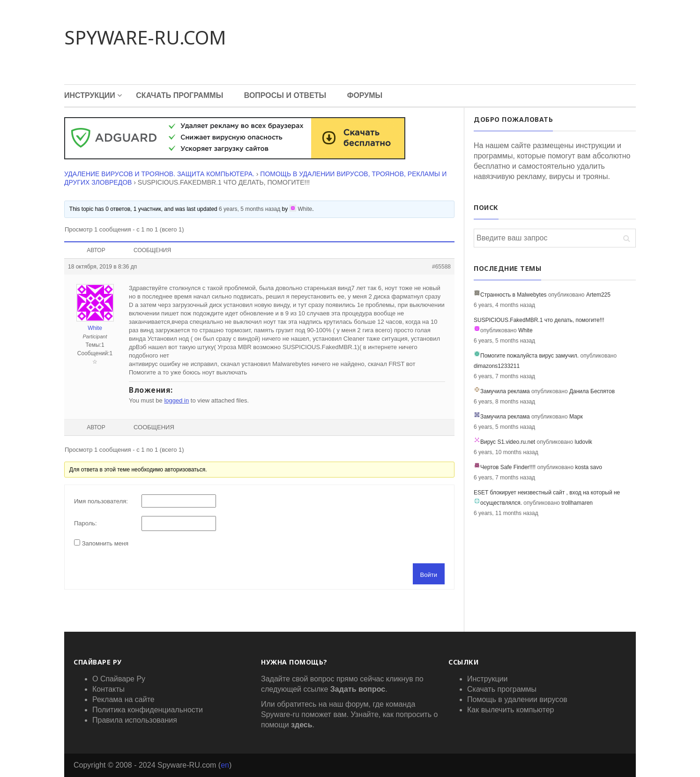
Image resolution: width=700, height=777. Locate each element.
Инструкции (90, 95)
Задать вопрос (358, 689)
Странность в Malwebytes (514, 295)
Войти (429, 575)
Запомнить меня (105, 543)
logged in (176, 400)
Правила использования (135, 720)
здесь (302, 725)
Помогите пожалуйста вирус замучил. (529, 356)
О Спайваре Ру (119, 679)
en (225, 765)
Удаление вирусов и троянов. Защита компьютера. (159, 174)
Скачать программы (179, 95)
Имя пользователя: (101, 501)
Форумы (365, 95)
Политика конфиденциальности (148, 710)
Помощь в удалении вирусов (517, 699)
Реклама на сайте (123, 699)
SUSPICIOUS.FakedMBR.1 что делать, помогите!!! (539, 320)
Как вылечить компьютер (510, 710)
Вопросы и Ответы (285, 95)
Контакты (108, 689)
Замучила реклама (505, 391)
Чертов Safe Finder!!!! (508, 467)
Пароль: (86, 523)
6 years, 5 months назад (249, 209)
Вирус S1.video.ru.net (508, 442)
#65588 (441, 267)
